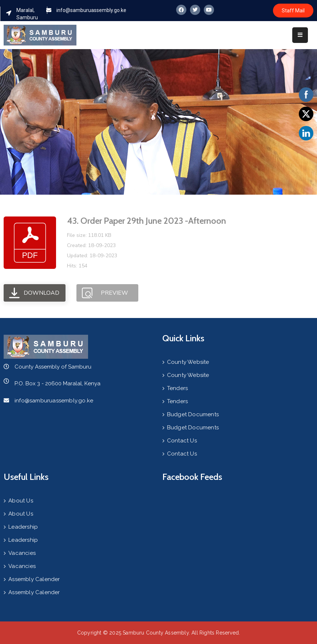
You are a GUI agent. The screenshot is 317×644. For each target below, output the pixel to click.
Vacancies (22, 553)
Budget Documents (193, 414)
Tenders (177, 388)
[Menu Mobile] (300, 35)
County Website (188, 362)
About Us (21, 501)
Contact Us (182, 441)
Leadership (23, 527)
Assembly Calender (34, 579)
